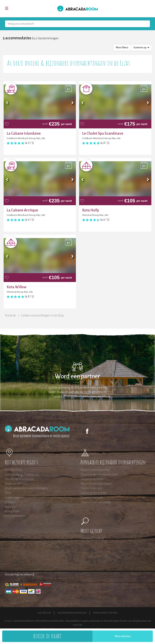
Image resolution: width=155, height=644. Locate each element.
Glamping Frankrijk (92, 538)
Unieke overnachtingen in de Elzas (43, 315)
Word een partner (77, 376)
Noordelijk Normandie (19, 479)
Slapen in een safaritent (95, 502)
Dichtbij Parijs (14, 470)
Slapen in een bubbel (94, 493)
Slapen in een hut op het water (99, 474)
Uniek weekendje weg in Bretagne (26, 488)
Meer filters (122, 48)
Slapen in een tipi (91, 488)
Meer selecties (123, 636)
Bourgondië (12, 511)
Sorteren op (141, 48)
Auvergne (11, 507)
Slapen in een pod (92, 479)
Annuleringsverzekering (20, 574)
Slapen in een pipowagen (96, 484)
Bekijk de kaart (47, 636)
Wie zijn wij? (44, 613)
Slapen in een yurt (92, 497)
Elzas (8, 493)
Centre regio (13, 497)
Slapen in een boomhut (95, 470)
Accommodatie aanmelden (72, 613)
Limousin (10, 502)
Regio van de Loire (16, 484)
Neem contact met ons (105, 613)
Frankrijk (10, 315)
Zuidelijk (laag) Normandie (22, 474)
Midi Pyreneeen (15, 516)
